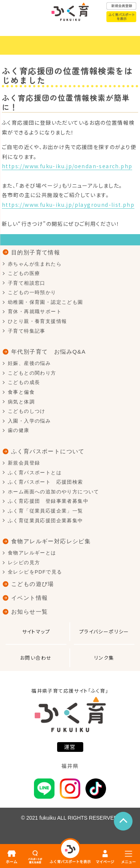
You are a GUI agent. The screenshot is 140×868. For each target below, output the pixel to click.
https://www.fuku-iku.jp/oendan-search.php (67, 166)
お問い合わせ (36, 658)
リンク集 (104, 658)
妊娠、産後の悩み (29, 363)
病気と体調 (21, 402)
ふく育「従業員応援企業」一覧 (46, 511)
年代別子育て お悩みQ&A (49, 352)
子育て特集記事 (27, 331)
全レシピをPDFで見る (35, 572)
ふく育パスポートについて (48, 451)
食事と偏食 (21, 392)
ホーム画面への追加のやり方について (54, 492)
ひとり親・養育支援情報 (37, 321)
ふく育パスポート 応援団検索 (46, 482)
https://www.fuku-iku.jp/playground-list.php (68, 205)
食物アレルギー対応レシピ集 (51, 541)
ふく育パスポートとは (35, 473)
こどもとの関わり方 (32, 373)
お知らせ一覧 (29, 612)
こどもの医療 (24, 273)
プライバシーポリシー (104, 631)
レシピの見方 (24, 562)
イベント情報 (29, 598)
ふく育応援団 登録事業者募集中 (48, 501)
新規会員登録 (24, 463)
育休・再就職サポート (35, 311)
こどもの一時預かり (32, 292)
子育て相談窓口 (27, 283)
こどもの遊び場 (33, 584)
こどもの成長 (24, 382)
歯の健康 (19, 430)
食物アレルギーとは (32, 553)
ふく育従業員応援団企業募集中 (46, 521)
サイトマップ (36, 631)
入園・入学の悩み (29, 421)
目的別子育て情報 (36, 252)
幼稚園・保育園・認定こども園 (46, 302)
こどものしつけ (27, 411)
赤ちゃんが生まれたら (35, 264)
